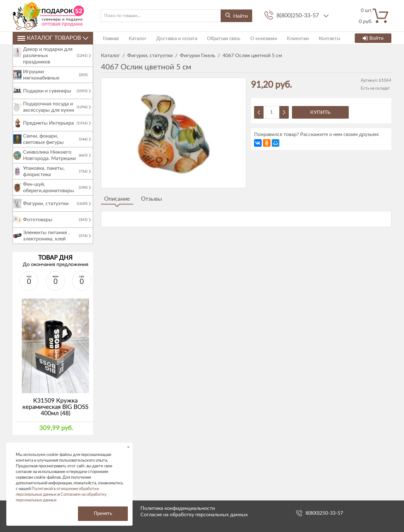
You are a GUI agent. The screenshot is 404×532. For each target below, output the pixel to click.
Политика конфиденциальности (178, 508)
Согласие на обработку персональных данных (194, 515)
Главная (109, 38)
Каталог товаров (53, 38)
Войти (373, 38)
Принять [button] (103, 514)
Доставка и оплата (171, 38)
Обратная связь (216, 38)
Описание (117, 199)
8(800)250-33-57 (298, 16)
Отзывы (151, 199)
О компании (254, 38)
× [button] (128, 447)
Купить (320, 112)
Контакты (316, 38)
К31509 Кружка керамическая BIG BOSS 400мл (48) (55, 414)
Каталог (134, 38)
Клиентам (286, 38)
